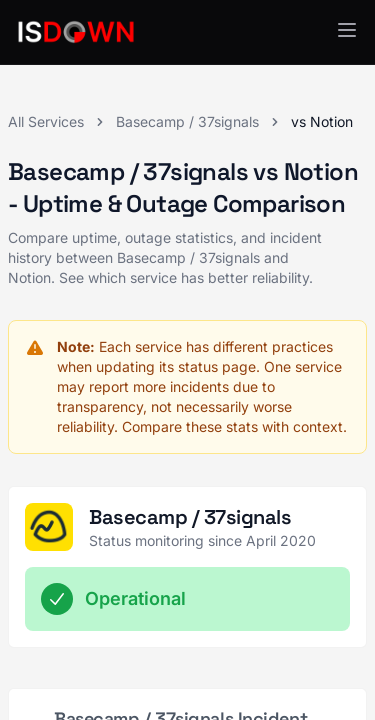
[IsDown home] (76, 32)
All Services (46, 121)
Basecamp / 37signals (187, 121)
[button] (347, 30)
